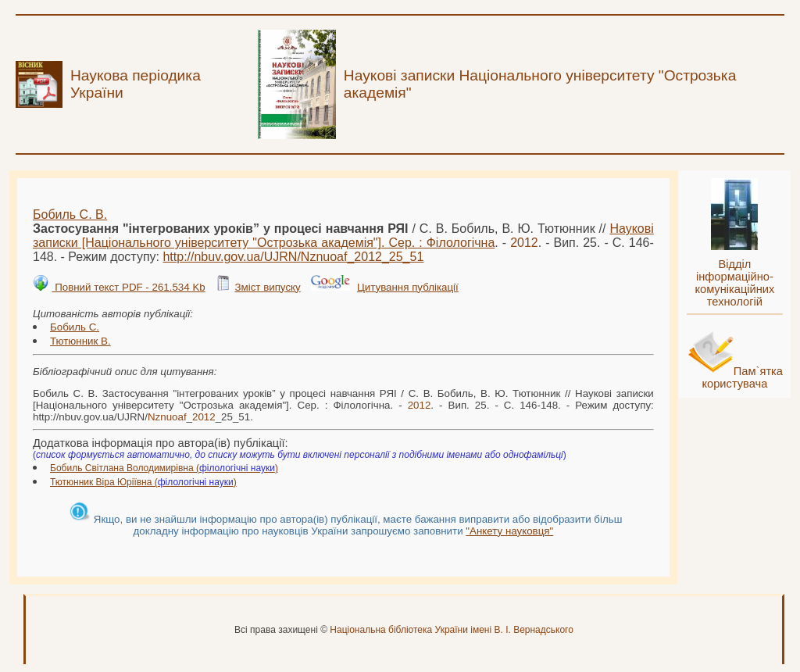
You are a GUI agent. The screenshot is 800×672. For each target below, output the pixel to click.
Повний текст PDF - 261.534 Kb (128, 287)
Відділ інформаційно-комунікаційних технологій (734, 283)
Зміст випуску (267, 287)
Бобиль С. (75, 327)
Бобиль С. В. (70, 214)
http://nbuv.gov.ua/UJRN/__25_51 (293, 257)
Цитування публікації (408, 287)
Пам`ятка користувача (742, 377)
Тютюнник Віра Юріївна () (143, 482)
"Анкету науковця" (509, 531)
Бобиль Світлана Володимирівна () (164, 468)
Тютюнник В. (80, 341)
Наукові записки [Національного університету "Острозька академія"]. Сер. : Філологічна (343, 236)
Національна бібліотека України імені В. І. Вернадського (452, 630)
